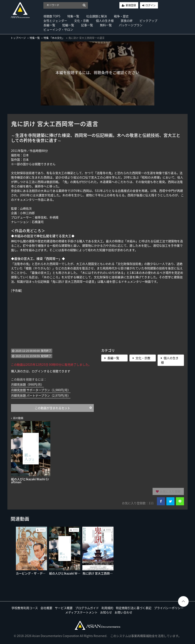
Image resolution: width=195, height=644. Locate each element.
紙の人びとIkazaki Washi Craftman (73, 573)
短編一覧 (68, 25)
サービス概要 (64, 608)
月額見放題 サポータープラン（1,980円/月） (41, 390)
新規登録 (131, 5)
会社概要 (46, 608)
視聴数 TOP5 (52, 16)
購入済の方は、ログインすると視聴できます (41, 371)
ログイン (151, 5)
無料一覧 (106, 25)
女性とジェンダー (55, 21)
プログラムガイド (87, 608)
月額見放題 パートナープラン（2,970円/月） (41, 395)
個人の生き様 (105, 21)
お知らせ (106, 612)
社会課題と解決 (97, 16)
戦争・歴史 (121, 16)
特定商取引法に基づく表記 (134, 608)
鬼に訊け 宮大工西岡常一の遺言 (103, 573)
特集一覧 (73, 16)
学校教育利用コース (25, 608)
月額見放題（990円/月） (27, 384)
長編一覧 (49, 25)
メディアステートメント (81, 612)
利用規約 (107, 608)
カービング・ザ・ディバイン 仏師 (38, 573)
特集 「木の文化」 (54, 38)
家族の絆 (127, 21)
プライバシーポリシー (169, 608)
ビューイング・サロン (58, 29)
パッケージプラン (131, 25)
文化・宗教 (82, 21)
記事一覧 (87, 25)
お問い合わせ (123, 612)
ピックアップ (148, 21)
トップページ (18, 38)
